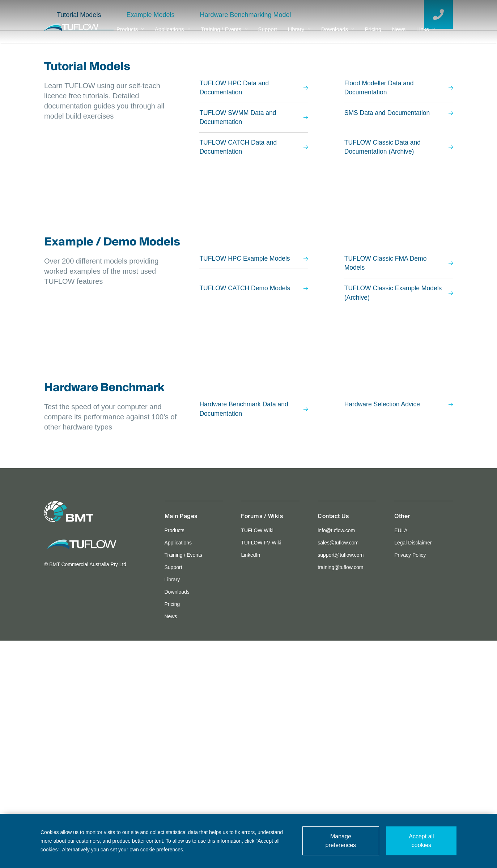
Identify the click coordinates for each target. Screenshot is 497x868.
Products (130, 35)
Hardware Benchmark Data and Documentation (254, 637)
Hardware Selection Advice (399, 632)
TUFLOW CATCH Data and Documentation (254, 374)
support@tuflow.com (341, 782)
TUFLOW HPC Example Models (254, 486)
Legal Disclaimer (413, 770)
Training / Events (224, 35)
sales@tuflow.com (338, 770)
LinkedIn (250, 782)
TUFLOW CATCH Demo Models (254, 516)
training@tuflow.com (340, 795)
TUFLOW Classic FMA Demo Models (399, 490)
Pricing (373, 35)
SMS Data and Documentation (399, 339)
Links (426, 35)
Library (299, 35)
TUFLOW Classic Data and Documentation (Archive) (399, 374)
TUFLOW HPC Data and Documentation (254, 314)
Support (267, 35)
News (399, 35)
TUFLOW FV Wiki (261, 770)
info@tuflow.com (336, 758)
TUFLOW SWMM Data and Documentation (254, 344)
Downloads (338, 35)
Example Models (150, 240)
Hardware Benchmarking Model (245, 240)
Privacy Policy (410, 782)
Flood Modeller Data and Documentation (399, 314)
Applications (173, 35)
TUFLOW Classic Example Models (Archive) (399, 520)
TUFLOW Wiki (257, 758)
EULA (401, 758)
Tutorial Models (79, 240)
